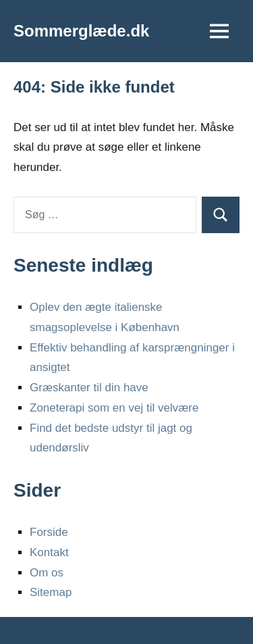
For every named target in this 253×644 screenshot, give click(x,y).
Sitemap (51, 592)
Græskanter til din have (89, 388)
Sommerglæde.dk (81, 31)
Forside (49, 532)
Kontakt (49, 552)
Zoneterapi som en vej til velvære (114, 408)
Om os (47, 573)
